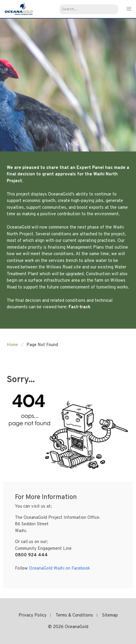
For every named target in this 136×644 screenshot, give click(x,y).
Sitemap (110, 616)
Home (12, 345)
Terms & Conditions (74, 616)
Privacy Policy (33, 616)
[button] (129, 9)
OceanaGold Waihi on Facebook (59, 569)
